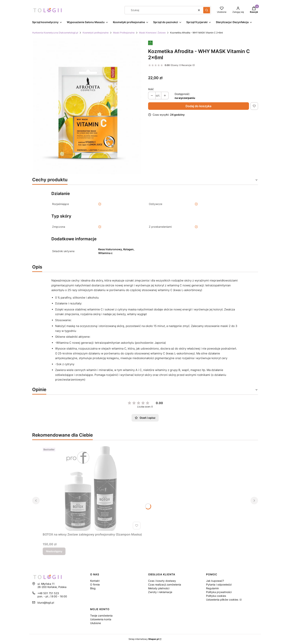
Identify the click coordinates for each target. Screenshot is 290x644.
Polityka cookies (216, 596)
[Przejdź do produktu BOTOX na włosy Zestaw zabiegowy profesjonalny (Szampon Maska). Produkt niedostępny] (92, 488)
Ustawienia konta (101, 619)
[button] (207, 10)
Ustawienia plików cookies (223, 600)
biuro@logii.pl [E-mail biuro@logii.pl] (46, 603)
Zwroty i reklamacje (160, 592)
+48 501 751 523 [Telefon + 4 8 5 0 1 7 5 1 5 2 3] (48, 593)
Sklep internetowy (144, 639)
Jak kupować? (215, 581)
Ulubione (96, 623)
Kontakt (95, 581)
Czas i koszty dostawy (162, 581)
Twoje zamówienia (101, 616)
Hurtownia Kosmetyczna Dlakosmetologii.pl (55, 33)
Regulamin (212, 588)
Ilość (151, 89)
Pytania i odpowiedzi (219, 584)
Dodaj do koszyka (198, 106)
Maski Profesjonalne (124, 33)
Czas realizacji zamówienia (165, 584)
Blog (93, 588)
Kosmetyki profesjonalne (96, 33)
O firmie (95, 584)
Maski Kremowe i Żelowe (152, 33)
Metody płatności (159, 588)
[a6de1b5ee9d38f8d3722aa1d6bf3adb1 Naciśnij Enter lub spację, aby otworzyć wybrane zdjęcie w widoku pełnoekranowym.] (87, 106)
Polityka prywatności (219, 592)
